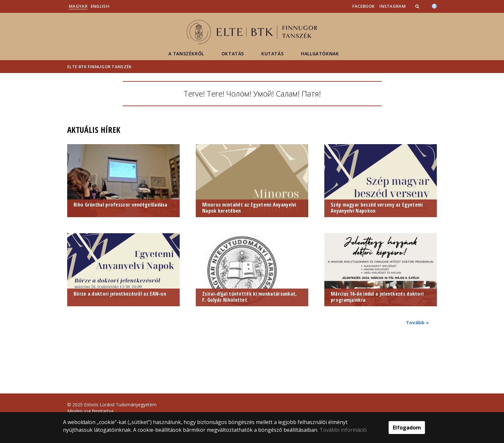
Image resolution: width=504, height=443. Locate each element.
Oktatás (233, 54)
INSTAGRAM (392, 6)
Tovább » (417, 322)
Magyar (78, 6)
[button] (418, 6)
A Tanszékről (186, 54)
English (100, 6)
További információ (343, 430)
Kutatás (272, 54)
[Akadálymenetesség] (434, 5)
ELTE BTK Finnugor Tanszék (99, 67)
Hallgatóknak (320, 54)
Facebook (363, 6)
